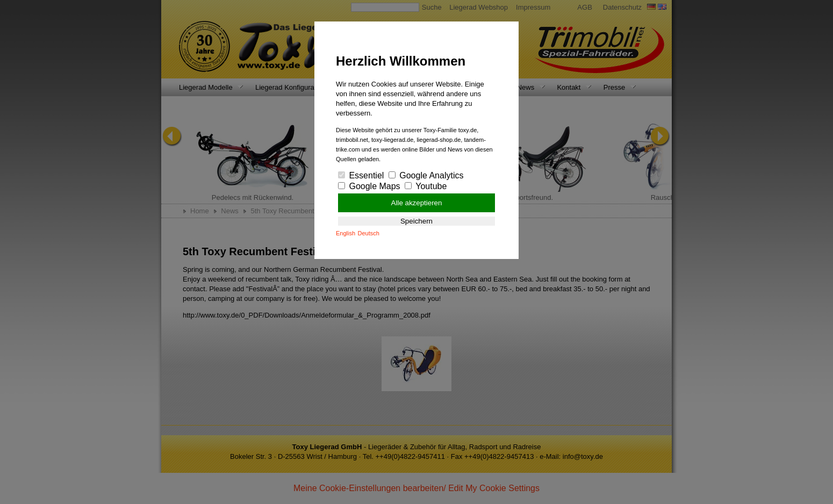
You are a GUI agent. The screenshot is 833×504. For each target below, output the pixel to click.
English (346, 233)
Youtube (426, 186)
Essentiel (361, 175)
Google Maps (369, 186)
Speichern (417, 221)
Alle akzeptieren (417, 203)
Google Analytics (426, 175)
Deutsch (369, 233)
